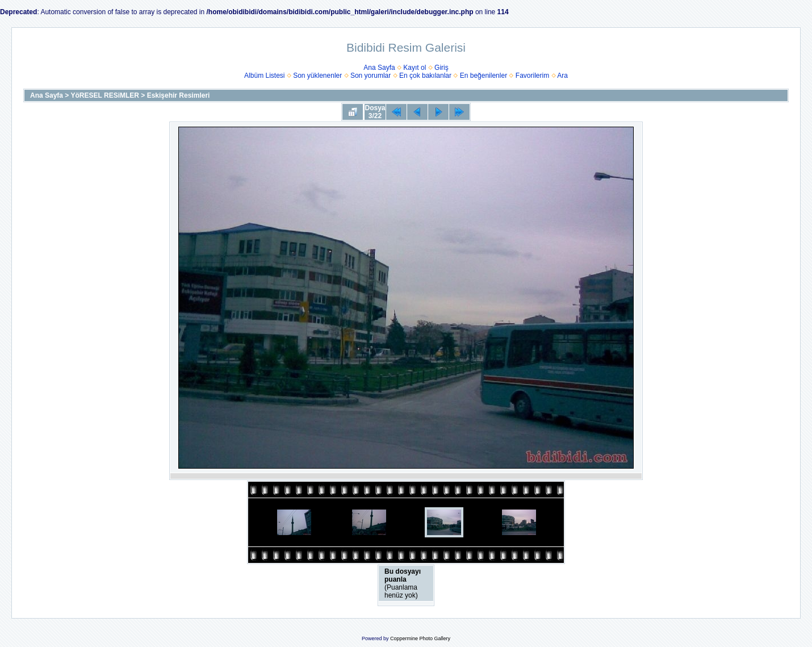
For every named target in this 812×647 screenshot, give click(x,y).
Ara (562, 76)
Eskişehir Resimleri (179, 95)
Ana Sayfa (379, 68)
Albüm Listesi (264, 76)
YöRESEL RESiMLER (105, 95)
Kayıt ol (415, 68)
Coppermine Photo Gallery (420, 638)
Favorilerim (532, 76)
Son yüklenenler (317, 76)
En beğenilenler (484, 76)
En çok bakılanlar (425, 76)
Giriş (441, 68)
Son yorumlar (371, 76)
